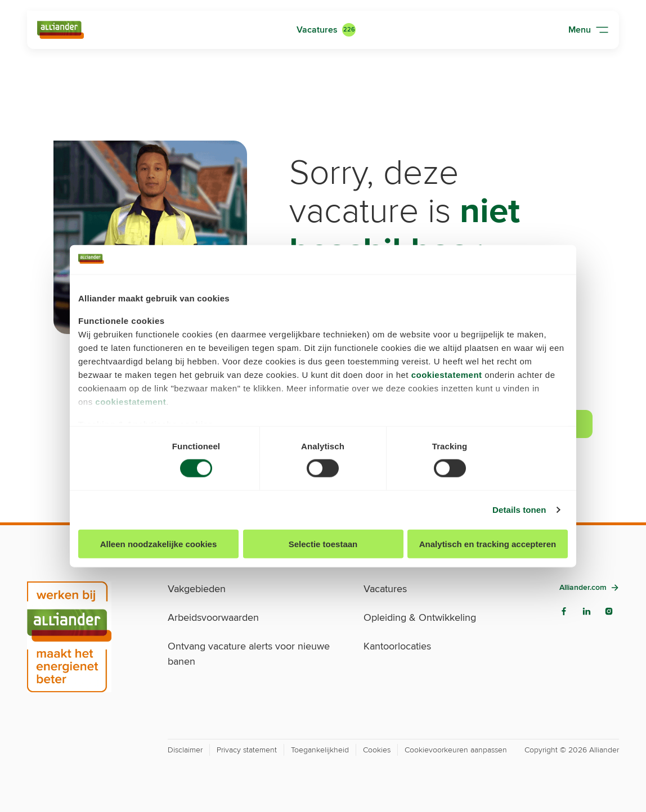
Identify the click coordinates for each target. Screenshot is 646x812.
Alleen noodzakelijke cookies (159, 543)
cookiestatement (447, 375)
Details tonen (519, 510)
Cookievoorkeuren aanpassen (456, 750)
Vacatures (317, 30)
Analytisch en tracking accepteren (488, 543)
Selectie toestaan (323, 543)
